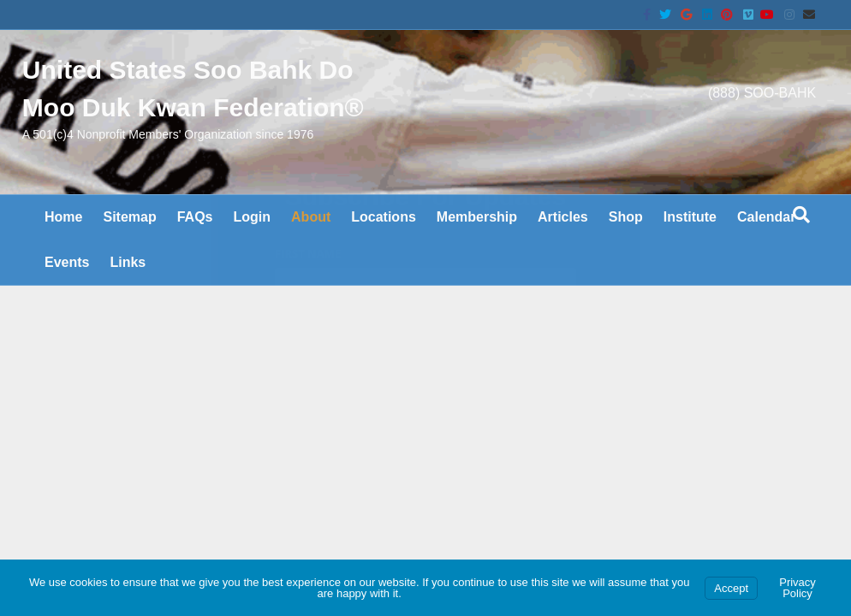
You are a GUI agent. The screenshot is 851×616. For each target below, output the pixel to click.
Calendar (766, 247)
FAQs (195, 247)
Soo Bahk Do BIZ (88, 514)
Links (128, 292)
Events (67, 292)
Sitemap (129, 247)
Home (63, 247)
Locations (384, 247)
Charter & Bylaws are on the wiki (157, 423)
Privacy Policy (797, 588)
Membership (477, 247)
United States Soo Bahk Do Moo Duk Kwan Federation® (225, 500)
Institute (690, 247)
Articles (563, 247)
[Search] (801, 245)
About (311, 247)
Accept (731, 588)
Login (253, 247)
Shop (626, 247)
